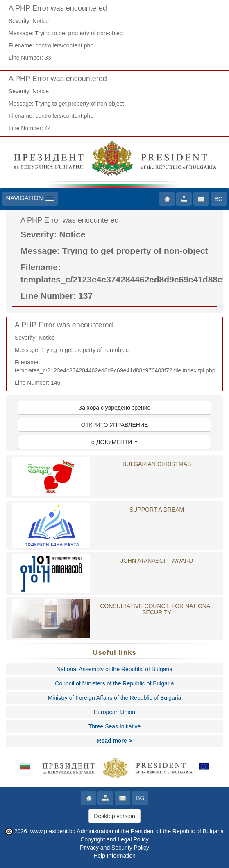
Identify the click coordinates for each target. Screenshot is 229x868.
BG (219, 199)
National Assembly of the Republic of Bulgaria (114, 669)
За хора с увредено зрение (115, 408)
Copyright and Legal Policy (114, 839)
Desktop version (114, 816)
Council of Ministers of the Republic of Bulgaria (114, 683)
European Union (114, 712)
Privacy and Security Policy (114, 848)
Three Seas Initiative (115, 726)
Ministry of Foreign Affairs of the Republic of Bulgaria (115, 698)
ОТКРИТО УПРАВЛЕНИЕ (115, 425)
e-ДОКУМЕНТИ (115, 442)
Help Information (114, 856)
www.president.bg (53, 831)
